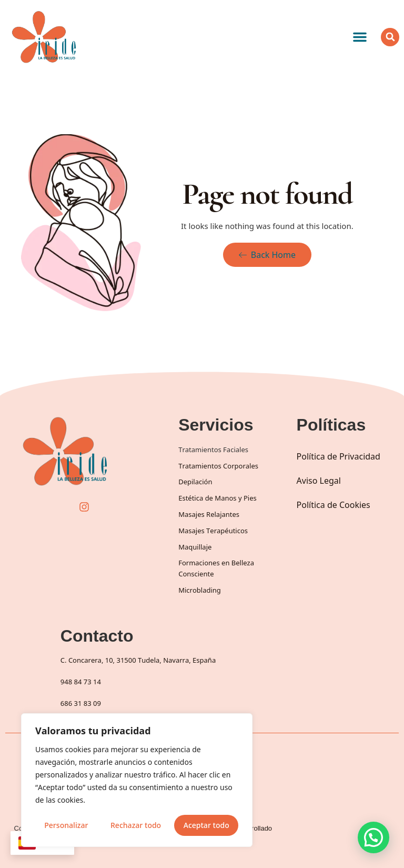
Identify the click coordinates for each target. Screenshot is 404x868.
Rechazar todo (136, 825)
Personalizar (66, 825)
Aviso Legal (319, 481)
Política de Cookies (334, 505)
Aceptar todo (206, 825)
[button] (360, 37)
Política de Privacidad (339, 456)
